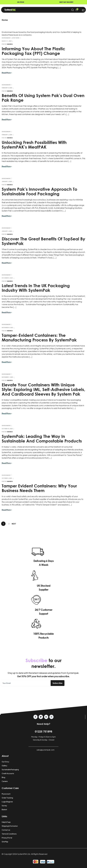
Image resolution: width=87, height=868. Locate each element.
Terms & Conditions (9, 834)
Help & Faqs (6, 822)
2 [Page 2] (9, 524)
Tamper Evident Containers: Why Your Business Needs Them (39, 488)
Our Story (5, 762)
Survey (4, 806)
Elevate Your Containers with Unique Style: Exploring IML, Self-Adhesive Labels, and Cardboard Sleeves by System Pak (43, 389)
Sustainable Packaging (10, 769)
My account (6, 794)
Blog (3, 777)
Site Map (5, 842)
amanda (10, 44)
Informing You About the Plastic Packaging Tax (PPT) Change (33, 51)
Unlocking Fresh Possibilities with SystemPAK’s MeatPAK (34, 145)
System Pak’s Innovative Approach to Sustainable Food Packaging (39, 191)
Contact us (6, 830)
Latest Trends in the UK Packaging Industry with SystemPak (36, 288)
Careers (5, 781)
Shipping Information (10, 826)
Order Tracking (7, 798)
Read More (6, 73)
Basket (4, 809)
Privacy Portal (7, 838)
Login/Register (7, 802)
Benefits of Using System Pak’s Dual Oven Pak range (43, 98)
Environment (6, 38)
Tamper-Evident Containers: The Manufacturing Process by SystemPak (39, 337)
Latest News (16, 38)
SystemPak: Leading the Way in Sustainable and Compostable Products (42, 439)
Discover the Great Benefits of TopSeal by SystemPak (43, 241)
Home (5, 20)
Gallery (4, 766)
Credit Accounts (8, 773)
